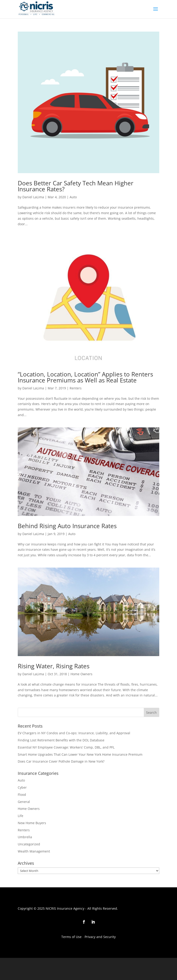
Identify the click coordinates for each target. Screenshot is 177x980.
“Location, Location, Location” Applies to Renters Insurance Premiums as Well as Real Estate (85, 377)
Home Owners (81, 674)
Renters (76, 388)
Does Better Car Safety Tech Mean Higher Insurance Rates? (76, 186)
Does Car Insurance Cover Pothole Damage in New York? (61, 761)
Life (21, 816)
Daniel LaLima (33, 197)
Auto (73, 197)
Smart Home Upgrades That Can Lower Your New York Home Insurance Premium (80, 754)
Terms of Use (71, 937)
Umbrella (25, 837)
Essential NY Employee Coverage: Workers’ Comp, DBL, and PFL (66, 747)
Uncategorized (29, 844)
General (24, 802)
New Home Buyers (32, 823)
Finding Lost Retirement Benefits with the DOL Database (61, 740)
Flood (22, 795)
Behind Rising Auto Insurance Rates (67, 526)
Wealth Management (34, 851)
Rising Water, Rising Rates (54, 666)
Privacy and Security (100, 937)
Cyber (22, 787)
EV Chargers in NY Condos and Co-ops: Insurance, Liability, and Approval (74, 733)
